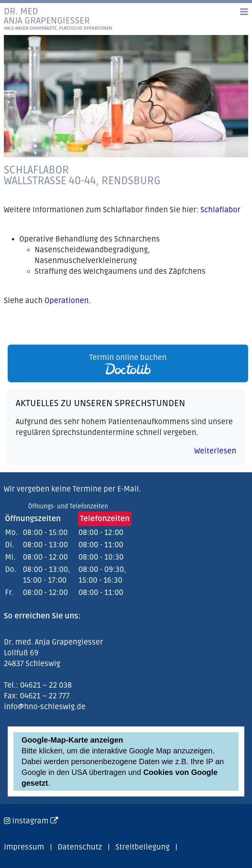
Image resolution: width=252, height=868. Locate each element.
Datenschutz (80, 847)
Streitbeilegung (143, 847)
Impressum (24, 847)
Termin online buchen (128, 364)
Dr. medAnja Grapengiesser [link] (58, 19)
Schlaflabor (220, 210)
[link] (126, 363)
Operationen (67, 301)
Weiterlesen (215, 451)
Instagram (35, 821)
